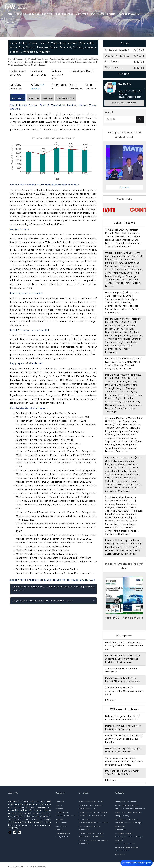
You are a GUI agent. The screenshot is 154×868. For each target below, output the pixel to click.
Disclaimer (61, 823)
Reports (47, 14)
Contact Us (13, 22)
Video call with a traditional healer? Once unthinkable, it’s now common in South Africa (124, 762)
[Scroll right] (97, 99)
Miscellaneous (122, 851)
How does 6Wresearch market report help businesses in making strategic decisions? (53, 590)
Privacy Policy (63, 812)
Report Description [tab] (22, 99)
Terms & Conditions (65, 816)
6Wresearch (20, 867)
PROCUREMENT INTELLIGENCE (94, 823)
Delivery (60, 819)
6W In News (98, 14)
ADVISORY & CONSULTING (91, 802)
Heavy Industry (122, 816)
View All (124, 187)
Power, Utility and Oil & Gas (128, 812)
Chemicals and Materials (127, 805)
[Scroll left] (10, 99)
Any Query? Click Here (124, 103)
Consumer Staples (124, 833)
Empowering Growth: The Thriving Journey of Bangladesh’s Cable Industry (124, 739)
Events (111, 14)
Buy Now (124, 74)
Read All (111, 700)
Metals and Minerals (125, 844)
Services (34, 14)
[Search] (140, 120)
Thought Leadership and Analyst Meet (63, 833)
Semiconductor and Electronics (130, 809)
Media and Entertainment (127, 848)
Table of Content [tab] (47, 99)
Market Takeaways (130, 14)
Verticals (82, 14)
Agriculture (120, 855)
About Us (21, 14)
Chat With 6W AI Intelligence (136, 863)
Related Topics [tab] (68, 99)
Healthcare (120, 826)
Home (9, 14)
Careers (59, 809)
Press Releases (64, 14)
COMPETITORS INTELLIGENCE (93, 812)
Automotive (120, 830)
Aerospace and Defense (126, 802)
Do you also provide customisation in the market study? (53, 602)
